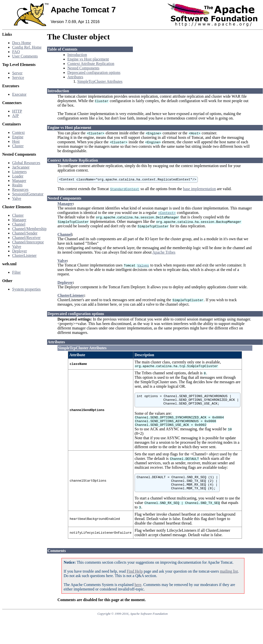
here (138, 594)
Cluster (18, 146)
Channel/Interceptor (28, 242)
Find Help (135, 580)
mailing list (229, 580)
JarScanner (21, 167)
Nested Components (83, 68)
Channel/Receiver (26, 238)
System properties (26, 289)
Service (18, 77)
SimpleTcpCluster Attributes (100, 81)
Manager (19, 181)
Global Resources (26, 163)
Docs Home (22, 43)
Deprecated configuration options (94, 73)
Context (18, 132)
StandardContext (125, 190)
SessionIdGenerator (28, 194)
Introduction (77, 55)
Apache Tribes (164, 253)
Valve (17, 198)
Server (17, 73)
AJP (15, 116)
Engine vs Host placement (88, 59)
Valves (143, 266)
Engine (18, 137)
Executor (19, 94)
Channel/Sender (25, 233)
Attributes (75, 77)
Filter (16, 272)
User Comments (25, 56)
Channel (19, 224)
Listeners (19, 172)
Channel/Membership (29, 229)
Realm (17, 185)
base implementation (199, 190)
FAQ (16, 52)
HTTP (17, 111)
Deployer (20, 251)
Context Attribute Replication (91, 64)
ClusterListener (24, 255)
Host (16, 141)
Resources (20, 190)
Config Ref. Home (27, 47)
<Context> (167, 213)
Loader (18, 176)
